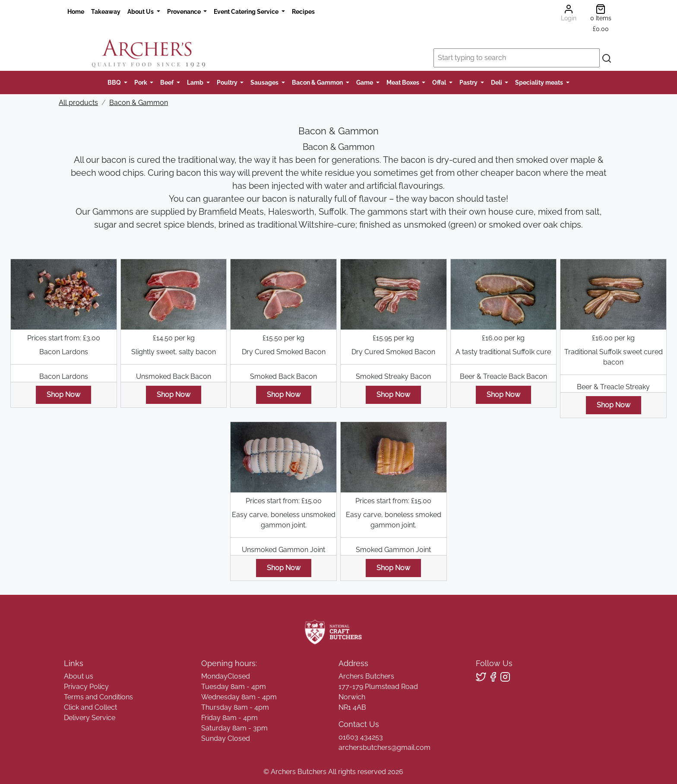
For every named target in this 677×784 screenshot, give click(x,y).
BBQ (115, 82)
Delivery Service (90, 718)
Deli (497, 82)
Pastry (469, 82)
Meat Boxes (403, 82)
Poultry (228, 82)
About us (79, 676)
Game (365, 82)
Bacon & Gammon (318, 82)
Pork (141, 82)
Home (76, 11)
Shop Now (63, 395)
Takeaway (106, 11)
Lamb (196, 82)
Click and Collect (90, 707)
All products (78, 103)
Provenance (185, 11)
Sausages (265, 82)
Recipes (303, 11)
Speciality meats (540, 82)
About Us (141, 11)
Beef (168, 82)
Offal (440, 82)
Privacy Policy (86, 687)
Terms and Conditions (98, 697)
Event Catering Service (247, 11)
